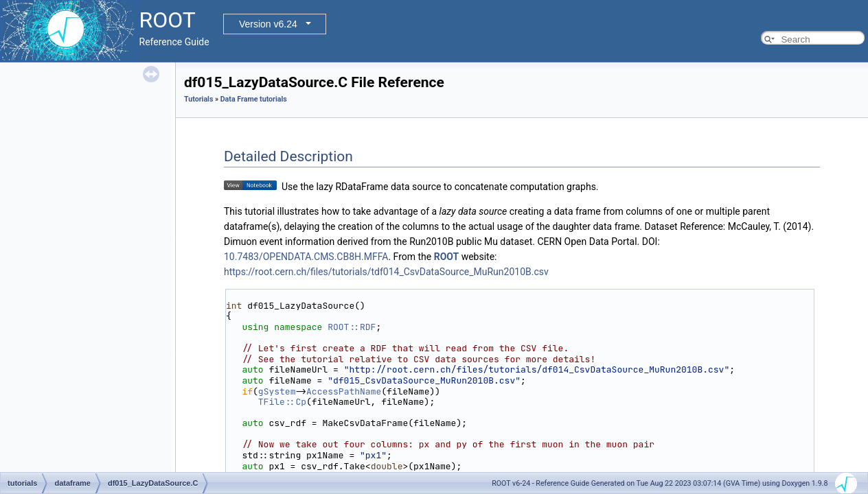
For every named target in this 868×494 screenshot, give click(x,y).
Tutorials (198, 99)
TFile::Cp (282, 402)
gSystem (277, 391)
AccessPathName (344, 391)
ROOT (447, 257)
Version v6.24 (268, 24)
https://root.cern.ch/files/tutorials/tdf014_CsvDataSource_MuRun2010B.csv (386, 272)
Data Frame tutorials (254, 99)
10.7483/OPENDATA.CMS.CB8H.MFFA (306, 257)
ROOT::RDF (352, 327)
